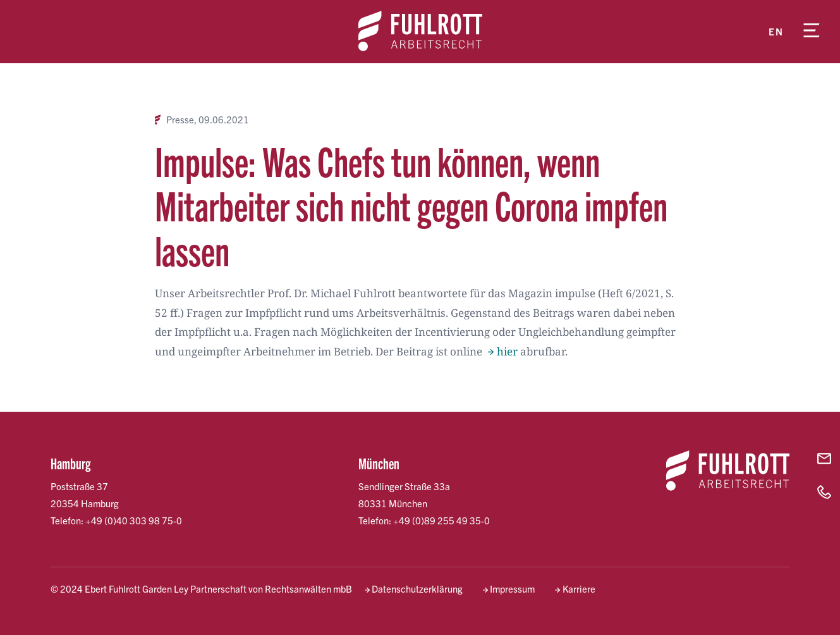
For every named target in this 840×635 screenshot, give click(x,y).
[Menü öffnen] (812, 32)
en (776, 31)
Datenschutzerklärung (417, 589)
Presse (180, 120)
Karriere (579, 589)
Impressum (512, 589)
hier (507, 351)
